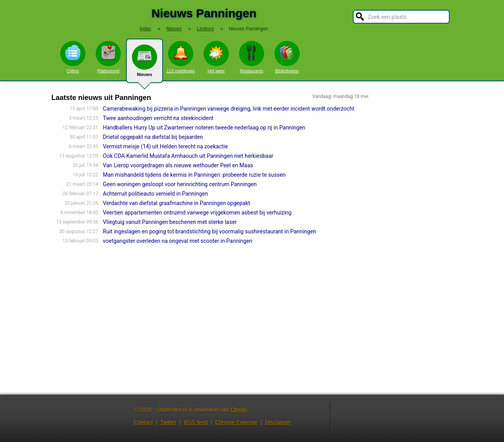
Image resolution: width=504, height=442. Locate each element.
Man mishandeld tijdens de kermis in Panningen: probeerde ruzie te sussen (194, 175)
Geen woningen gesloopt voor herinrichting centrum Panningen (180, 184)
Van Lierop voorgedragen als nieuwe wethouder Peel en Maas (178, 165)
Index (145, 29)
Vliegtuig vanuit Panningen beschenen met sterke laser (170, 222)
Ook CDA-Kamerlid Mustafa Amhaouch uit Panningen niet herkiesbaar (188, 156)
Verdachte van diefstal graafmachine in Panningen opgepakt (176, 203)
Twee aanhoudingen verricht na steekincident (158, 118)
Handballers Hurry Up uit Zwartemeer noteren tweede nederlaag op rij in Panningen (204, 128)
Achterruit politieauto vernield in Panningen (155, 194)
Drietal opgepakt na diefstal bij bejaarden (153, 137)
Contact (143, 422)
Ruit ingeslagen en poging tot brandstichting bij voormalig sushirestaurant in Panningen (209, 231)
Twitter (168, 422)
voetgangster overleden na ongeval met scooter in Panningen (177, 241)
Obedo (239, 410)
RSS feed (196, 422)
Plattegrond (108, 57)
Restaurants (252, 57)
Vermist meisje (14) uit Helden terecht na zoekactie (165, 146)
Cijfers (73, 57)
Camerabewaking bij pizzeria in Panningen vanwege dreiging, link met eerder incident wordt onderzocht (229, 109)
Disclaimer (278, 422)
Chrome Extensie (236, 422)
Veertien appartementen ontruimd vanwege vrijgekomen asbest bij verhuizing (197, 213)
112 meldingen (181, 57)
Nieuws (145, 64)
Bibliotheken (287, 57)
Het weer (216, 57)
